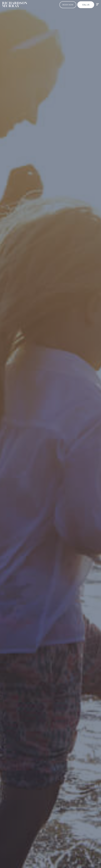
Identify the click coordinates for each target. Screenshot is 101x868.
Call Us (86, 5)
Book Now (68, 5)
